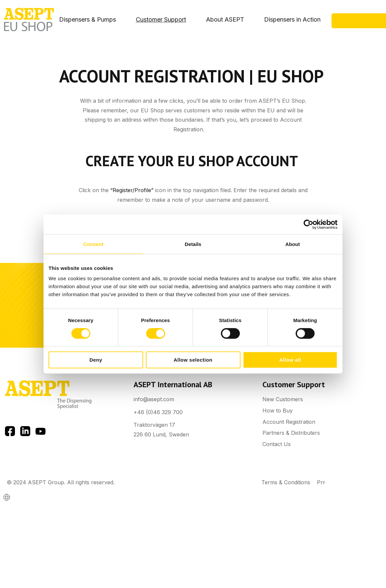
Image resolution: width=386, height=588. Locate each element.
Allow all (290, 360)
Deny (96, 360)
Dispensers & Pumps (88, 19)
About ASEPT (225, 19)
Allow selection (193, 360)
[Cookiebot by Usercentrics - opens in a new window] (308, 224)
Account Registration (289, 422)
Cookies (369, 482)
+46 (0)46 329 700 (158, 412)
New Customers (283, 399)
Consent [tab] (94, 244)
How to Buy (278, 411)
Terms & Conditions (286, 482)
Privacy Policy (335, 482)
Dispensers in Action (292, 19)
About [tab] (293, 244)
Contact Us (362, 25)
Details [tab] (193, 244)
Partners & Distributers (291, 433)
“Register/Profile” (132, 190)
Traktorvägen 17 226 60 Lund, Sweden (161, 430)
